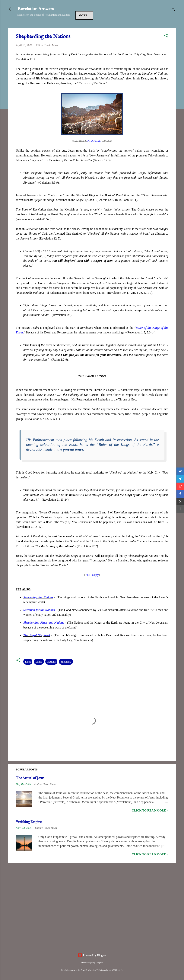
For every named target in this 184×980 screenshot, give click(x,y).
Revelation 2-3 (91, 27)
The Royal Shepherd (37, 647)
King (28, 673)
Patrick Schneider (94, 152)
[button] (166, 48)
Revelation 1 (62, 27)
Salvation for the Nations (39, 621)
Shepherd (66, 673)
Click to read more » (150, 822)
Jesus (40, 27)
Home (25, 27)
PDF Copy (92, 586)
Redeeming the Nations (38, 609)
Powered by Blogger (92, 955)
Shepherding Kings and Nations (44, 634)
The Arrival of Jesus (30, 790)
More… (115, 27)
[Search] (173, 10)
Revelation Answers (35, 9)
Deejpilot (99, 963)
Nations (51, 673)
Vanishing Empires (29, 834)
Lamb (39, 673)
